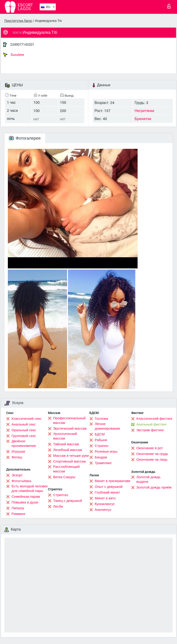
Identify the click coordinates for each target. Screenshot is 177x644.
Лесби (58, 506)
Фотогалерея (25, 138)
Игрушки (18, 451)
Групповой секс (24, 436)
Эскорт (17, 475)
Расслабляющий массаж (66, 469)
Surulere (14, 55)
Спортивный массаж (70, 461)
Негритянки (144, 111)
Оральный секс (24, 430)
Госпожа (101, 419)
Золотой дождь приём (154, 487)
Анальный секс (24, 424)
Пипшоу (18, 508)
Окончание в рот (150, 448)
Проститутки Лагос (18, 21)
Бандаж (101, 457)
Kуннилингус (105, 504)
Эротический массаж (70, 428)
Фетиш (17, 457)
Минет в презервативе (113, 481)
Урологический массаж (65, 436)
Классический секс (27, 419)
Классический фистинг (155, 419)
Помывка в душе (25, 502)
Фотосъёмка (21, 481)
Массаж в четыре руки (71, 456)
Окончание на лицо (152, 460)
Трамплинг (103, 463)
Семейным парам (26, 497)
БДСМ (100, 434)
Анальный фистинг (152, 424)
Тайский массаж (66, 444)
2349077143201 (22, 45)
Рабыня (101, 440)
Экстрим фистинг (150, 430)
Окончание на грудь (152, 454)
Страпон (102, 446)
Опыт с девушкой (109, 487)
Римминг (19, 514)
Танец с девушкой (68, 501)
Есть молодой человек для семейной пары (29, 489)
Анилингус (103, 510)
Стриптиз (61, 495)
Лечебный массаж (68, 450)
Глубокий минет (107, 492)
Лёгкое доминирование (107, 426)
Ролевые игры (106, 451)
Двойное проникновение (24, 443)
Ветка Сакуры (64, 477)
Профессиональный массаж (69, 420)
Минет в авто (105, 498)
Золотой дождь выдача (149, 479)
